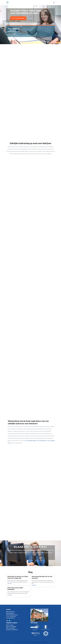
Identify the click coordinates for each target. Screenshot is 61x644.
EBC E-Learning (10, 625)
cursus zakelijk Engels (31, 441)
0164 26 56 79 (13, 31)
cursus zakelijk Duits (42, 441)
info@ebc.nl (14, 33)
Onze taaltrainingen (18, 18)
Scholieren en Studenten (12, 630)
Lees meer (10, 584)
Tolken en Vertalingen (11, 627)
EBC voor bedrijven (11, 628)
